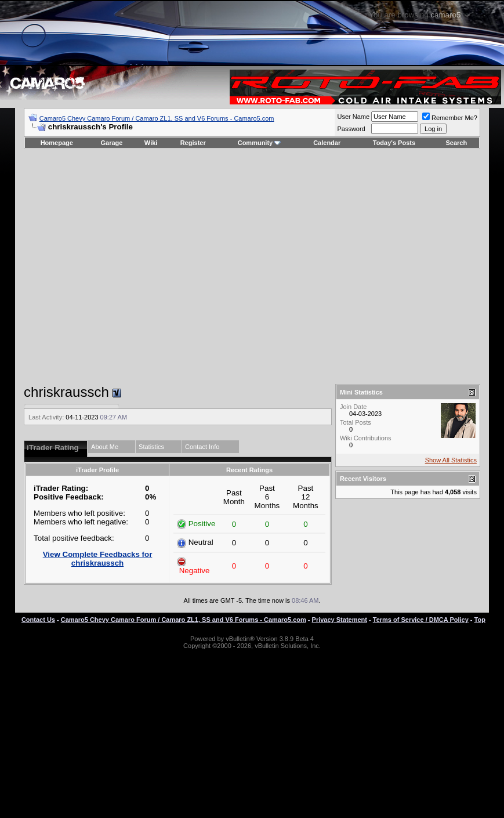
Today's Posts (394, 143)
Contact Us (38, 620)
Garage (112, 143)
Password (351, 129)
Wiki (151, 143)
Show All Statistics (451, 460)
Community (260, 143)
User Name (353, 117)
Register (193, 143)
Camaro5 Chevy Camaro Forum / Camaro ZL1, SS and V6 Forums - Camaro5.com (157, 118)
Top (480, 620)
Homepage (57, 143)
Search (457, 143)
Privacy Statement (340, 620)
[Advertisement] (244, 267)
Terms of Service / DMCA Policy (421, 620)
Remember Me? (450, 118)
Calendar (327, 143)
